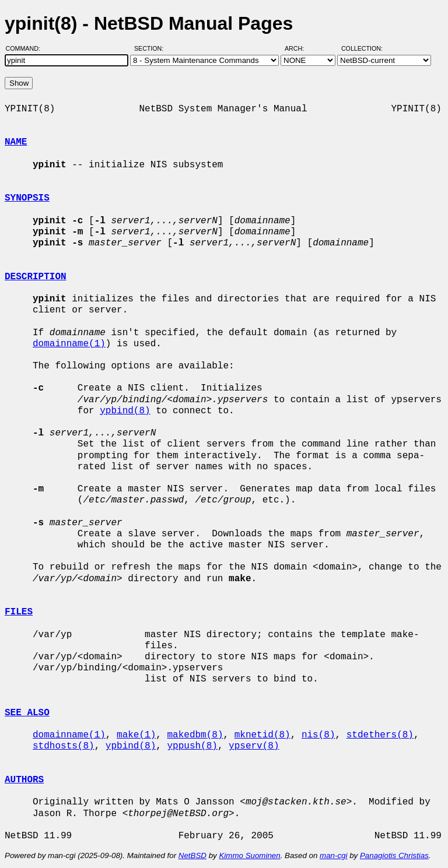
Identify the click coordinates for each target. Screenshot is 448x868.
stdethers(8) (380, 735)
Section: (151, 48)
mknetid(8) (262, 735)
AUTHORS (24, 780)
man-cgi (333, 855)
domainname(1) (69, 344)
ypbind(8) (125, 411)
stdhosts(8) (64, 746)
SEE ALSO (27, 713)
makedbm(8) (195, 735)
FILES (19, 612)
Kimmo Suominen (249, 855)
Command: (27, 48)
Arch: (300, 48)
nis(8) (318, 735)
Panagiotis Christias (394, 855)
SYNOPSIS (27, 198)
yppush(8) (192, 746)
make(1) (136, 735)
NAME (16, 142)
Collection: (362, 48)
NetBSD (192, 855)
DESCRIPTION (36, 277)
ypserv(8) (254, 746)
